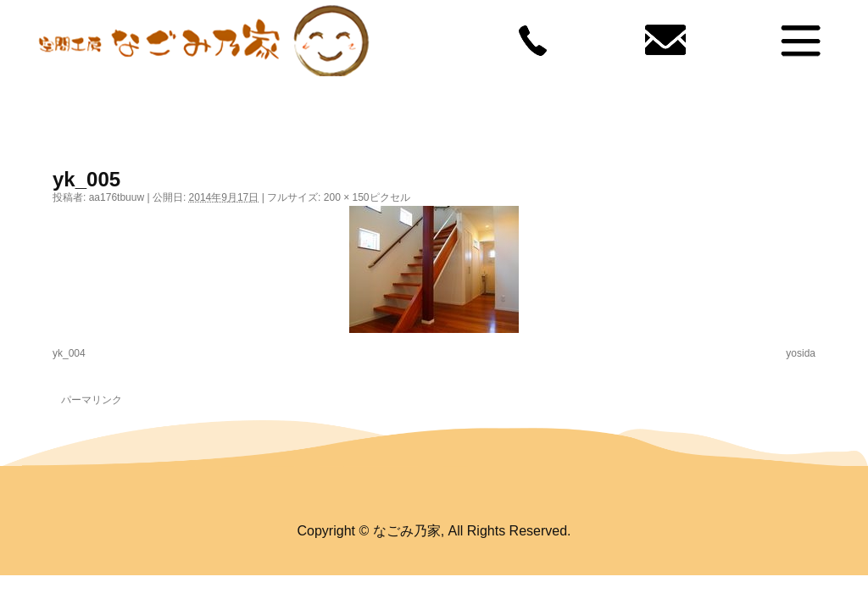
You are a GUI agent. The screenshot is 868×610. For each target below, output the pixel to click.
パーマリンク (92, 400)
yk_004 (69, 353)
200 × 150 (347, 197)
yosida (801, 353)
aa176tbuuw (117, 197)
